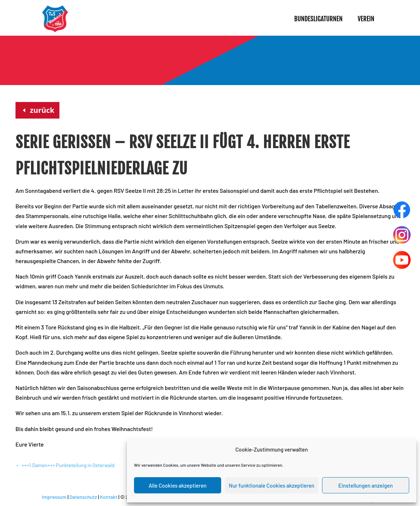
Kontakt (108, 497)
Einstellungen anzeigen (365, 485)
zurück (42, 110)
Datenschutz (83, 497)
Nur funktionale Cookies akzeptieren (271, 485)
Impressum (54, 497)
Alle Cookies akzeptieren (178, 485)
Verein (366, 19)
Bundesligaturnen (318, 19)
